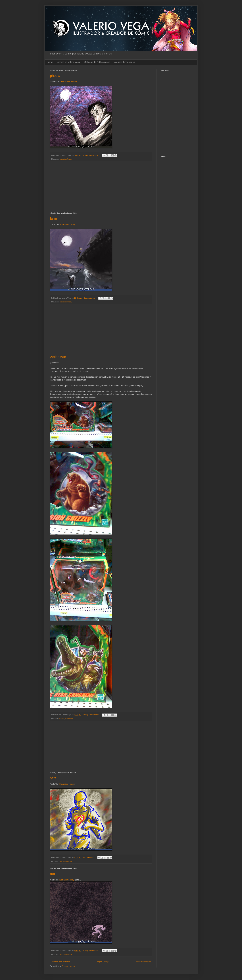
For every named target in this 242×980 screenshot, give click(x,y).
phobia (55, 76)
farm (53, 218)
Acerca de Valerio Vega (69, 62)
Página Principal (103, 962)
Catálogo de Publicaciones (97, 62)
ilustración (69, 719)
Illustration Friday (69, 82)
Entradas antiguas (144, 962)
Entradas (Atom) (68, 966)
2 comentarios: (90, 298)
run (52, 874)
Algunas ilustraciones (125, 62)
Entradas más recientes (60, 962)
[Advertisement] (101, 187)
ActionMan (58, 357)
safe (53, 778)
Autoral (62, 719)
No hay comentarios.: (91, 155)
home (50, 62)
